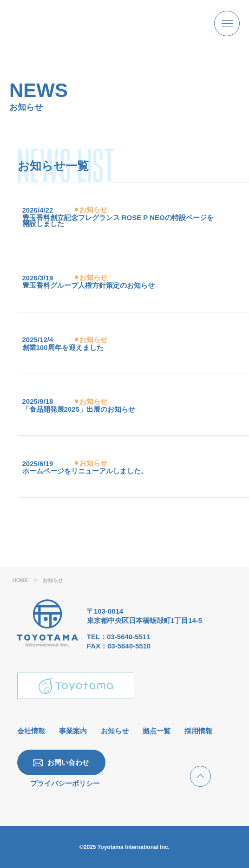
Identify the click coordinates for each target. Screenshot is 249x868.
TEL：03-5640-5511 (119, 637)
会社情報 (31, 731)
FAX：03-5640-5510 (119, 646)
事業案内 (73, 731)
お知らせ (115, 731)
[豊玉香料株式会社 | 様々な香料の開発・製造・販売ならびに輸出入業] (67, 23)
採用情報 (198, 731)
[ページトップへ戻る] (200, 776)
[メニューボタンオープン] (227, 23)
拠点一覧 (157, 731)
